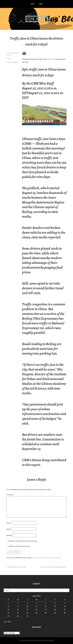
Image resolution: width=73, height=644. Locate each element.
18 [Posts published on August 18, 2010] (36, 610)
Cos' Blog (36, 19)
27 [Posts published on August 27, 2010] (55, 613)
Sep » (9, 622)
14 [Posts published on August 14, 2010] (65, 606)
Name (9, 523)
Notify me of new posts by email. (19, 546)
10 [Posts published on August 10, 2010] (27, 606)
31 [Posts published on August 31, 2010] (27, 616)
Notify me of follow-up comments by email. (23, 541)
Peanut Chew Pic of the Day (17, 567)
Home (32, 4)
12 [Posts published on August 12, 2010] (46, 606)
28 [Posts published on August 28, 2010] (65, 613)
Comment (10, 495)
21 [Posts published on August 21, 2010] (65, 610)
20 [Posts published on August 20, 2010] (55, 610)
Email (9, 529)
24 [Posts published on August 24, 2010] (27, 613)
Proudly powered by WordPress (28, 641)
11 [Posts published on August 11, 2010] (36, 606)
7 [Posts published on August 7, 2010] (65, 603)
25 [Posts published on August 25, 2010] (36, 613)
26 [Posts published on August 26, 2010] (46, 613)
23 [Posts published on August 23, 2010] (18, 613)
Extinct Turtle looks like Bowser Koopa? (52, 567)
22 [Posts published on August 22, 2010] (8, 613)
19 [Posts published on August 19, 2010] (46, 610)
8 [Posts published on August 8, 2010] (8, 606)
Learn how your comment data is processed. (47, 558)
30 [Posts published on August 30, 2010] (18, 616)
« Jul (5, 622)
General (16, 63)
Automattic (50, 641)
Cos (10, 59)
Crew (41, 4)
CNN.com (51, 59)
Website (9, 535)
